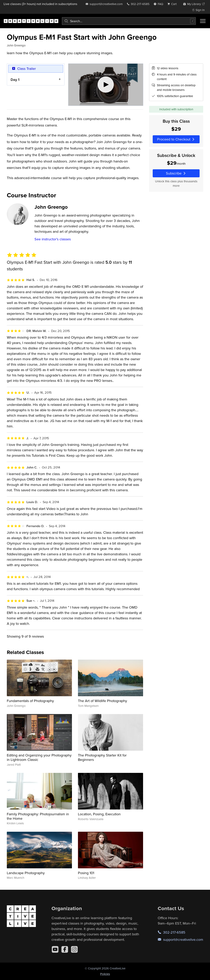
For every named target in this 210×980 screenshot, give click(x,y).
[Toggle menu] (203, 21)
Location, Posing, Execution (99, 814)
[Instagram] (74, 949)
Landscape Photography (26, 873)
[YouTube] (55, 949)
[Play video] (106, 85)
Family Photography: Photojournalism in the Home (38, 816)
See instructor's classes (53, 239)
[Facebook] (65, 949)
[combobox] (129, 21)
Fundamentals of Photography (30, 701)
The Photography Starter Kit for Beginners (102, 757)
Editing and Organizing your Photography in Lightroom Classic (39, 757)
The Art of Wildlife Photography (102, 701)
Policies (105, 974)
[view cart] (173, 4)
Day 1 (15, 80)
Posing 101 (86, 873)
